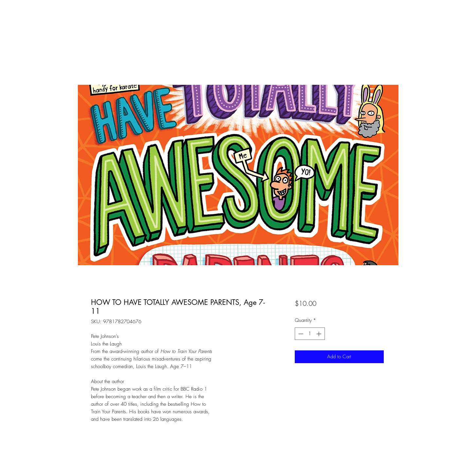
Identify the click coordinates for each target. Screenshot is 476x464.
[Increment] (319, 334)
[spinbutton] (310, 334)
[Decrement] (300, 334)
